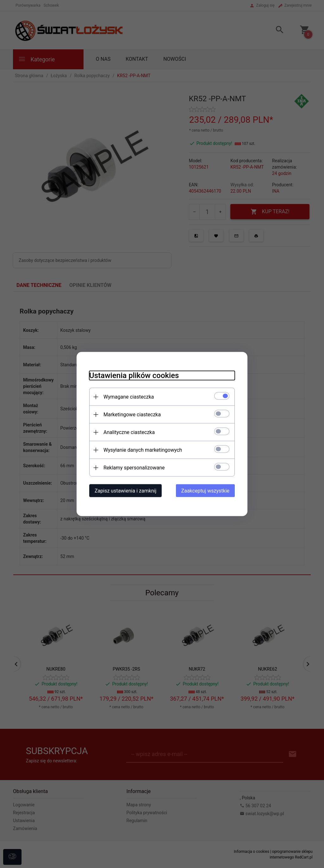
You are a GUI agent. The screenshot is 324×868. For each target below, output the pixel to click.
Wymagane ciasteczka (129, 397)
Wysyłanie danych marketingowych (143, 450)
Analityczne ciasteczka (129, 432)
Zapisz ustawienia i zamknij (125, 491)
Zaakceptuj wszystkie (205, 491)
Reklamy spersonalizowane (134, 468)
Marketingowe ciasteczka (132, 415)
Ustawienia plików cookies (134, 375)
